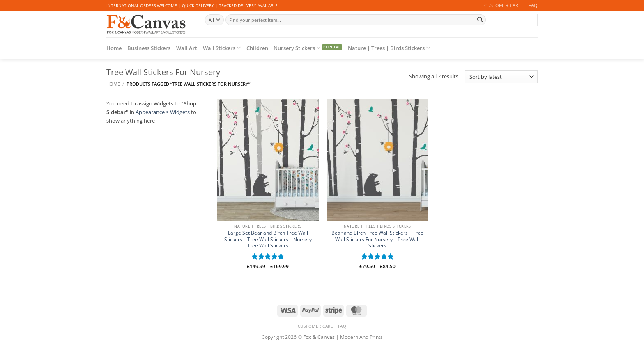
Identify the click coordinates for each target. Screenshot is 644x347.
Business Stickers (149, 48)
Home (114, 48)
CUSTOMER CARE (503, 5)
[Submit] (480, 20)
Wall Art (187, 48)
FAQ (533, 5)
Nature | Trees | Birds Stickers (389, 48)
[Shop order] (501, 77)
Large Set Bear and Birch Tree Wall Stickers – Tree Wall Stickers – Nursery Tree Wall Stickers (268, 239)
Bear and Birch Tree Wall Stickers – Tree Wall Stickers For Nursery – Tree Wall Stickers (377, 239)
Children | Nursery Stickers (283, 48)
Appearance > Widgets (163, 112)
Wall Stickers (222, 48)
